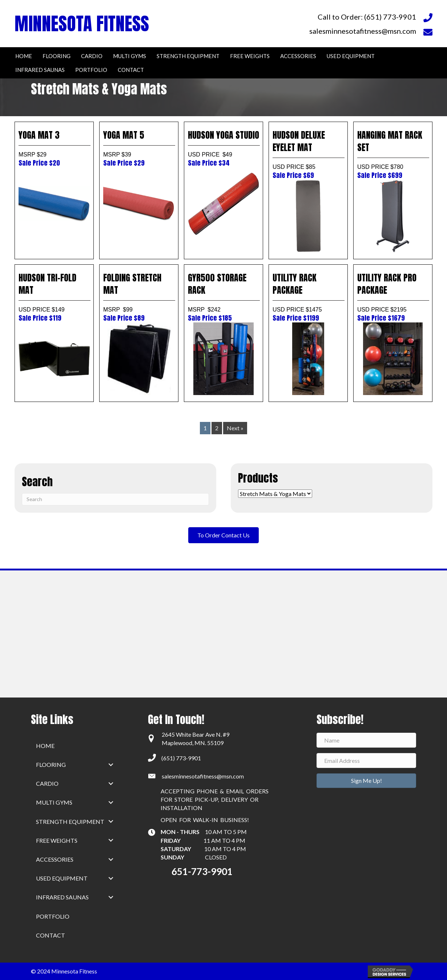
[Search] (115, 499)
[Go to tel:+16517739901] (319, 16)
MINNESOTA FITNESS (82, 23)
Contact (51, 935)
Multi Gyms (54, 802)
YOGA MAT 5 (139, 148)
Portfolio (53, 916)
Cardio (47, 783)
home (45, 746)
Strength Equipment (70, 822)
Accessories (55, 859)
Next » (235, 428)
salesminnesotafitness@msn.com (203, 776)
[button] (111, 765)
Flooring (51, 765)
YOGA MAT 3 (54, 148)
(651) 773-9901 (181, 758)
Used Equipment (62, 878)
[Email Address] (366, 761)
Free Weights (57, 840)
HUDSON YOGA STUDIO (223, 148)
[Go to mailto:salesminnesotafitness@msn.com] (319, 31)
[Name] (366, 740)
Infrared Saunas (62, 897)
